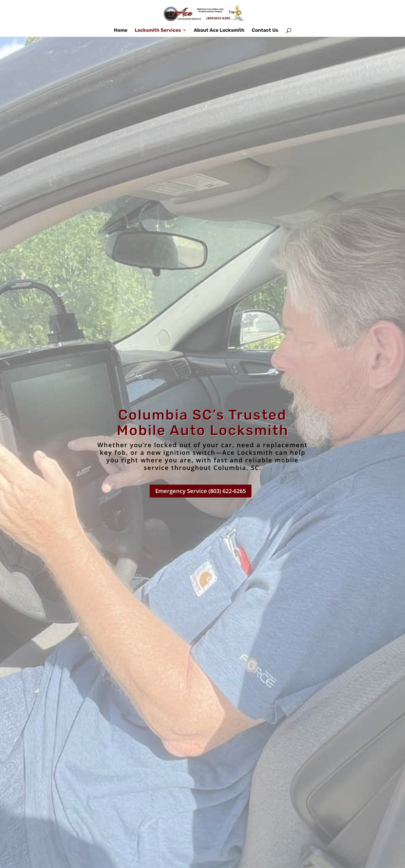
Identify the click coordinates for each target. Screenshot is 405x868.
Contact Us (265, 30)
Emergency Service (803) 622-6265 (201, 491)
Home (121, 30)
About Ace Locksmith (219, 30)
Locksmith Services (158, 30)
